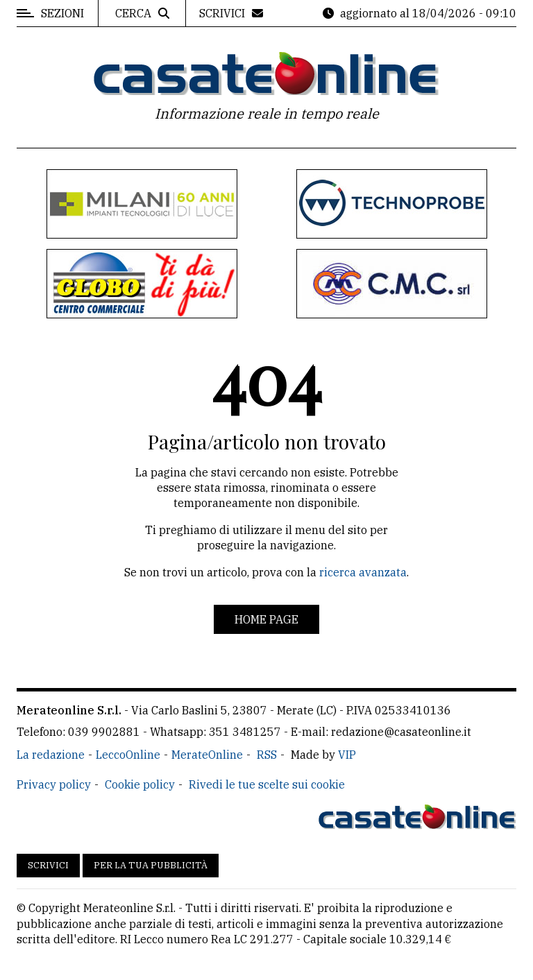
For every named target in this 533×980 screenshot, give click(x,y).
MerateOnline (207, 755)
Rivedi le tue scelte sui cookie (267, 784)
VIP (347, 755)
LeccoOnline (128, 755)
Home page (266, 619)
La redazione (51, 755)
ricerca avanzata (363, 572)
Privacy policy (54, 784)
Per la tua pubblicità (151, 865)
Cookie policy (140, 784)
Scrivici (48, 865)
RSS (267, 755)
